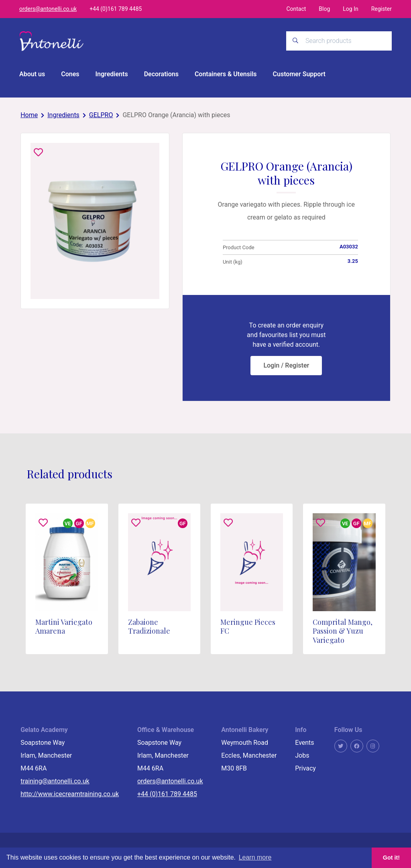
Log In (350, 9)
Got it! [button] (391, 858)
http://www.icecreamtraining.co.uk (70, 794)
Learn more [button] (255, 857)
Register (381, 9)
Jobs (302, 755)
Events (304, 743)
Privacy (305, 768)
